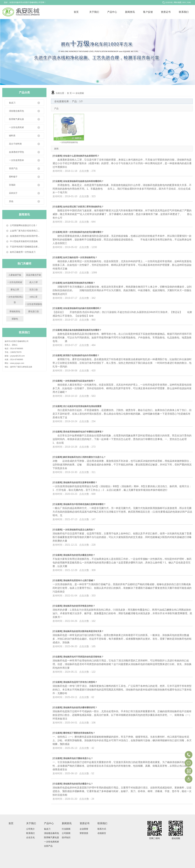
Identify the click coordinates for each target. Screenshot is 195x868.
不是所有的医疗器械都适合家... (25, 247)
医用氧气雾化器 (24, 119)
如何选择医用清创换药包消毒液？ (79, 283)
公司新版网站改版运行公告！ (24, 225)
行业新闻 (58, 156)
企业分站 (169, 2)
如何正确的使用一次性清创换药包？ (80, 257)
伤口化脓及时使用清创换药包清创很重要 (82, 406)
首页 (76, 12)
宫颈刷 (24, 185)
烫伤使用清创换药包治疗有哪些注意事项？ (83, 432)
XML (189, 2)
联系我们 (184, 12)
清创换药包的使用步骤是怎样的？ (79, 555)
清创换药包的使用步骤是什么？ (78, 784)
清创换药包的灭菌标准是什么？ (78, 758)
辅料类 (24, 136)
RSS (184, 2)
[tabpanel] (98, 52)
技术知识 (66, 837)
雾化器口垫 (34, 311)
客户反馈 (148, 12)
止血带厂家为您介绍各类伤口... (25, 231)
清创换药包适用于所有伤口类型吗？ (80, 682)
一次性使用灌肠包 (34, 304)
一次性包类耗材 (24, 127)
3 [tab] (102, 80)
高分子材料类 (24, 144)
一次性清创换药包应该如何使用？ (79, 381)
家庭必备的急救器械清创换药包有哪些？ (82, 330)
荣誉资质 (84, 833)
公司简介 (30, 829)
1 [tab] (93, 80)
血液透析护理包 (24, 152)
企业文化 (30, 837)
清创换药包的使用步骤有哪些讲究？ (80, 707)
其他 (24, 201)
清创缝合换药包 (24, 111)
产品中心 (112, 12)
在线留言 (102, 833)
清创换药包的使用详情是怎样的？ (79, 606)
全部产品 (48, 846)
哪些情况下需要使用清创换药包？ (79, 733)
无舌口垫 (34, 290)
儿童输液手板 (15, 275)
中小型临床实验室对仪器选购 (24, 241)
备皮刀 (24, 103)
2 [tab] (97, 80)
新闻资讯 (130, 12)
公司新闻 (66, 833)
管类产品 (24, 169)
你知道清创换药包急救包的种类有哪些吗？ (83, 181)
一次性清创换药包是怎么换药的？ (79, 530)
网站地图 (178, 2)
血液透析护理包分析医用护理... (25, 236)
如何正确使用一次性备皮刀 (23, 252)
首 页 (69, 93)
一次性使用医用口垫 (15, 300)
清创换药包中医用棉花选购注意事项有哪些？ (84, 504)
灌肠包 (15, 319)
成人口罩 (34, 282)
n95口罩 (34, 297)
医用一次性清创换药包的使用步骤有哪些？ (83, 232)
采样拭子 (24, 193)
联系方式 (102, 829)
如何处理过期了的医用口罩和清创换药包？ (83, 207)
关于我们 (94, 12)
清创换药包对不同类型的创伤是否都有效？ (83, 657)
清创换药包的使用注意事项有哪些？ (80, 482)
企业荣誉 (84, 829)
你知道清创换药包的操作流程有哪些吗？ (82, 308)
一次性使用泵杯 (24, 160)
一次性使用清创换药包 (69, 142)
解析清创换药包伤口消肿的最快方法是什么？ (84, 457)
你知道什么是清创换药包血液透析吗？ (81, 156)
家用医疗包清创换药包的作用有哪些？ (81, 355)
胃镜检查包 (15, 311)
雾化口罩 (15, 290)
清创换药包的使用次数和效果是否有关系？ (83, 631)
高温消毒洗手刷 (34, 275)
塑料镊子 (24, 177)
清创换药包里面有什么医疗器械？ (79, 580)
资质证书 (166, 12)
